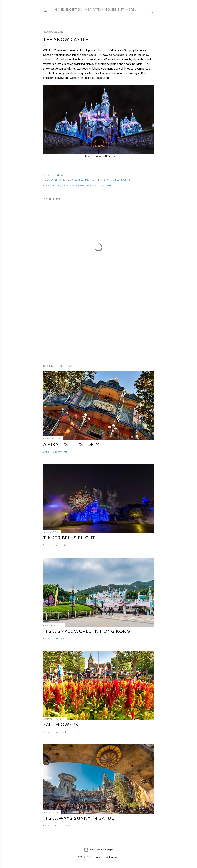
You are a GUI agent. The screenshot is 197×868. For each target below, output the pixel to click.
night (131, 180)
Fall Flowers (61, 725)
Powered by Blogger (98, 850)
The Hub (109, 186)
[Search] (152, 11)
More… (131, 10)
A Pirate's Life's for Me (73, 444)
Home (59, 10)
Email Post (58, 175)
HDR (124, 180)
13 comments (60, 732)
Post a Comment (62, 826)
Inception (74, 10)
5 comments (59, 545)
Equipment (115, 10)
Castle (55, 180)
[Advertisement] (98, 328)
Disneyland (78, 180)
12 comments (60, 452)
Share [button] (46, 175)
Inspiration (94, 10)
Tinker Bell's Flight (69, 538)
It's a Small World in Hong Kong (87, 631)
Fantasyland (113, 180)
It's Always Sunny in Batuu (79, 818)
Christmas (65, 180)
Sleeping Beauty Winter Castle (86, 186)
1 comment (59, 639)
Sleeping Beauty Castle (56, 186)
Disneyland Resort (95, 180)
